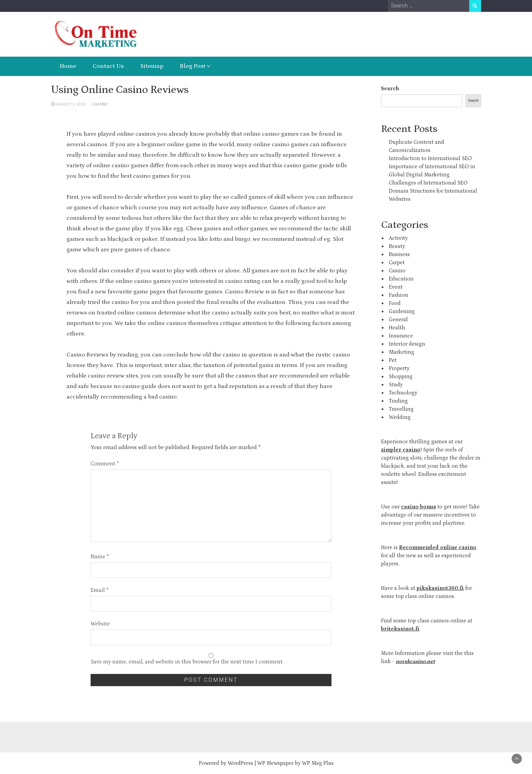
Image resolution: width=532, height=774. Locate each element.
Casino (100, 104)
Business (399, 254)
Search (390, 89)
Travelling (401, 409)
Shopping (401, 376)
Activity (398, 238)
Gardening (402, 311)
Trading (398, 401)
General (398, 320)
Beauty (397, 246)
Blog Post (193, 66)
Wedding (400, 417)
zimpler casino (401, 450)
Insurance (401, 336)
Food (395, 303)
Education (401, 279)
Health (397, 328)
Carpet (397, 263)
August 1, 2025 (71, 104)
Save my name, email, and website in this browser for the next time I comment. (187, 662)
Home (68, 66)
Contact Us (108, 66)
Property (399, 368)
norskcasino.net (415, 661)
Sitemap (152, 66)
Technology (403, 393)
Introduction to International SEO (430, 158)
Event (396, 287)
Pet (393, 360)
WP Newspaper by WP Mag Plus (295, 763)
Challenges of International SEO (428, 183)
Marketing (402, 352)
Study (396, 385)
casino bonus (419, 507)
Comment (105, 464)
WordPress (240, 763)
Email (100, 590)
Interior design (407, 344)
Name (100, 557)
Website (100, 624)
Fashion (398, 295)
